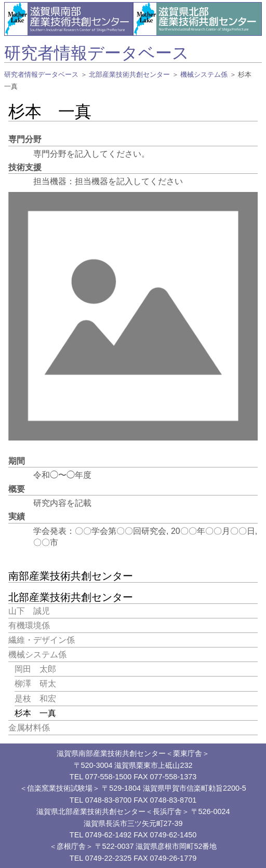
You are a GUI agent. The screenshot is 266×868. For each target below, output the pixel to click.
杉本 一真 (35, 713)
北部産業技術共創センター (129, 74)
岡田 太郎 (35, 669)
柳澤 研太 (35, 684)
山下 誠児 (29, 611)
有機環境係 (29, 625)
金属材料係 (29, 728)
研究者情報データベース (97, 53)
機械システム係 (204, 74)
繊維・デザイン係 (42, 640)
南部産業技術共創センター (71, 576)
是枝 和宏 (35, 699)
